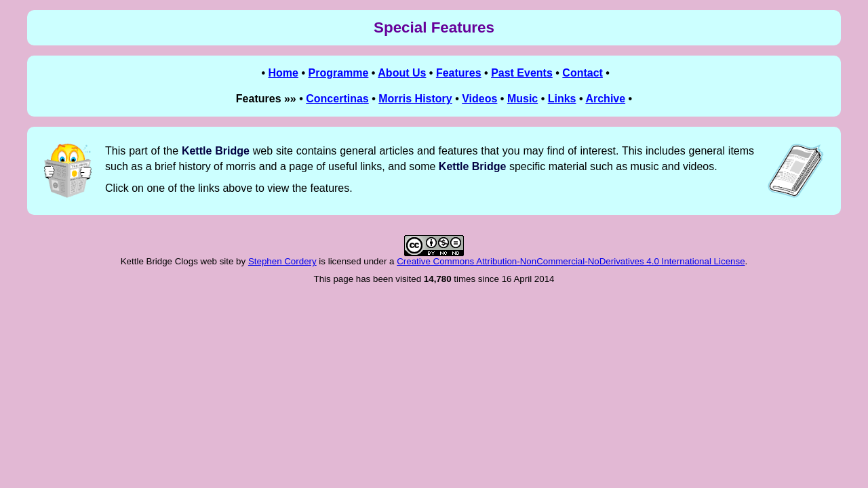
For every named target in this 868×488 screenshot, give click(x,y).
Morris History (415, 99)
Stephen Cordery (282, 261)
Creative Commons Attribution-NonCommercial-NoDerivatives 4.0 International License (571, 261)
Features (459, 73)
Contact (583, 73)
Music (522, 99)
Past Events (522, 73)
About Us (402, 73)
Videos (479, 99)
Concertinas (337, 99)
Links (562, 99)
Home (283, 73)
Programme (338, 73)
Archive (605, 99)
